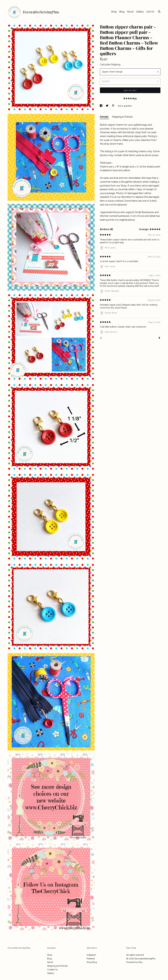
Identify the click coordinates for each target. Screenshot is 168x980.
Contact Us (52, 970)
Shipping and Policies (57, 966)
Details (105, 117)
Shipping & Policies (122, 117)
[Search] (159, 12)
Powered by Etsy (134, 962)
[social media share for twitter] (107, 106)
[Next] (159, 338)
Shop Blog (92, 962)
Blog (122, 12)
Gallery (140, 12)
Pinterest (91, 959)
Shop (114, 12)
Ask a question (125, 106)
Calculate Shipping (110, 65)
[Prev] (101, 338)
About (130, 12)
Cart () (150, 12)
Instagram (91, 955)
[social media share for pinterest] (113, 106)
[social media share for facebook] (101, 106)
